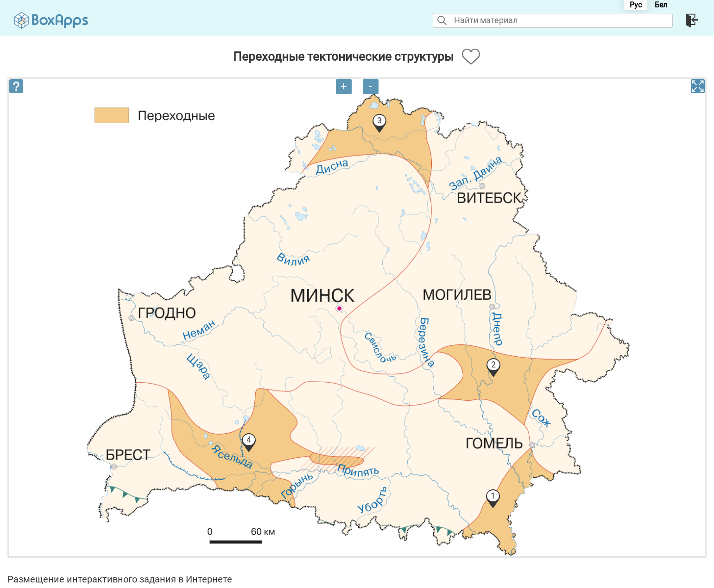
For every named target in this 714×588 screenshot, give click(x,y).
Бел (661, 5)
